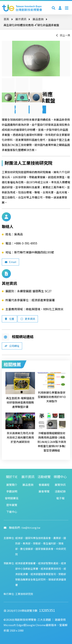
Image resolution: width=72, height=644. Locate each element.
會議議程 (44, 485)
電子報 (60, 498)
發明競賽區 (12, 498)
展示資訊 (21, 19)
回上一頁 (63, 35)
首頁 (6, 19)
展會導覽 (44, 491)
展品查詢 (38, 19)
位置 (9, 319)
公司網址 (12, 346)
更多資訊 (28, 319)
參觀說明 (12, 491)
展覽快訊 (60, 485)
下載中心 (12, 512)
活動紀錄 (60, 491)
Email (10, 262)
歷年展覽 (12, 505)
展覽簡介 (12, 485)
